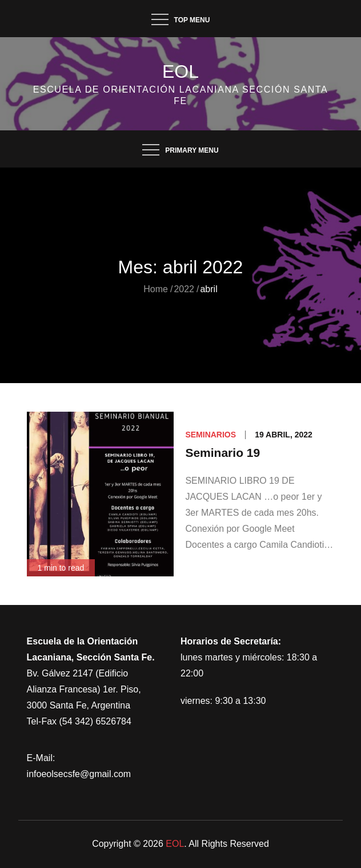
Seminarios (210, 435)
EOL (181, 71)
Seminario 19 (222, 453)
